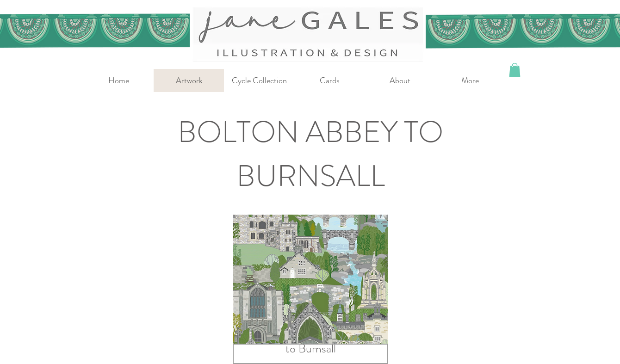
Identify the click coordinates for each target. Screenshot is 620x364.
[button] (515, 70)
